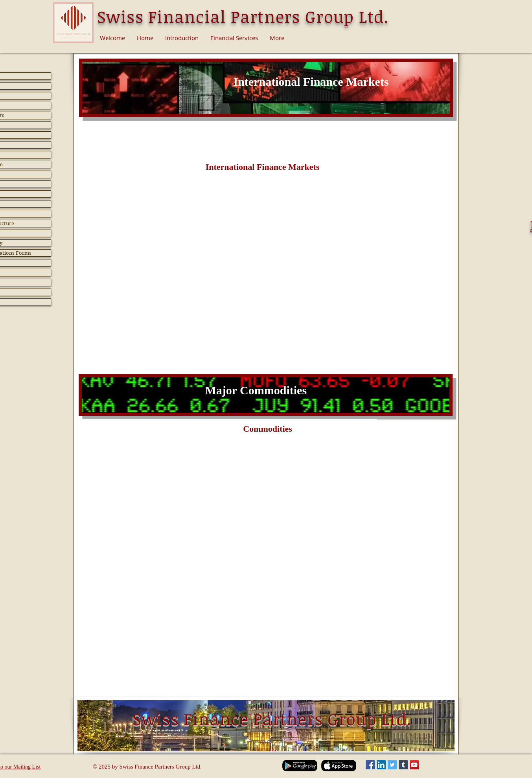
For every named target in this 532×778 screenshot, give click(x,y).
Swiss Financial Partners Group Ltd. (243, 16)
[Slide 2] (266, 105)
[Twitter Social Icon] (392, 765)
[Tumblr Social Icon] (403, 765)
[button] (263, 167)
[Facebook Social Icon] (370, 765)
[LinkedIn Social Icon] (381, 765)
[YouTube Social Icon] (414, 765)
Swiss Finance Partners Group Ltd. (272, 719)
